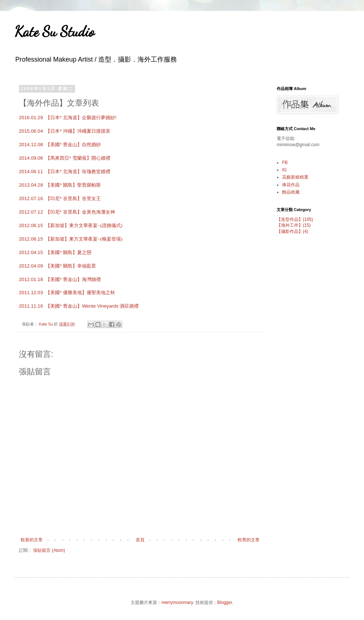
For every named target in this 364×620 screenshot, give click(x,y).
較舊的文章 (249, 540)
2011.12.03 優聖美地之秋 (67, 293)
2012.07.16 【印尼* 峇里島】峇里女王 (60, 198)
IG (284, 170)
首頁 (140, 540)
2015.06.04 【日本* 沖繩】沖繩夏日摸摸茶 (65, 131)
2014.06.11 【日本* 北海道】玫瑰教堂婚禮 (65, 171)
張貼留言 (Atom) (49, 550)
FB (285, 163)
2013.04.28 (60, 185)
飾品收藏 (291, 192)
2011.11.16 (79, 306)
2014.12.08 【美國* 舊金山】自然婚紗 (60, 145)
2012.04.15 (55, 252)
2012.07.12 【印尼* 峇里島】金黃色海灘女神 (67, 212)
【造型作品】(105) (295, 219)
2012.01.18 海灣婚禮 (60, 279)
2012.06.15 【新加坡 (71, 225)
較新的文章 (32, 540)
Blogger (225, 603)
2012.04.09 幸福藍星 (58, 266)
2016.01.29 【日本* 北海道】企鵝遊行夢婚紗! (68, 118)
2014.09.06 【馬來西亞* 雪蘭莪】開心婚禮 (65, 158)
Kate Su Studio (54, 31)
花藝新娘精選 (295, 177)
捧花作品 (291, 185)
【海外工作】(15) (294, 225)
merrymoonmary (177, 603)
